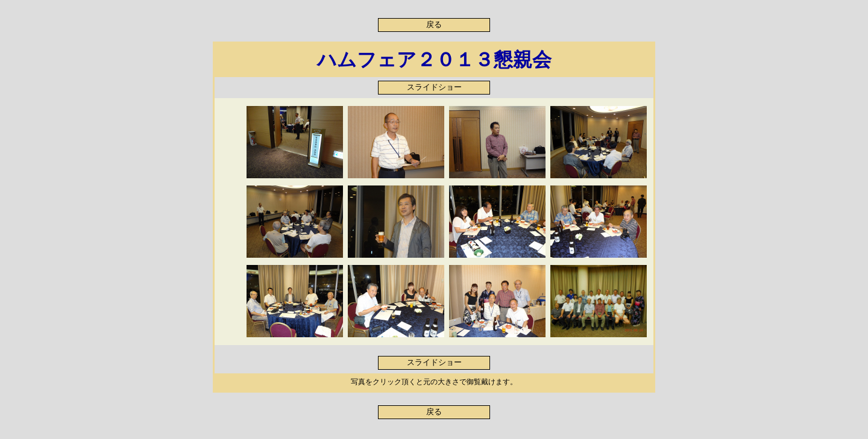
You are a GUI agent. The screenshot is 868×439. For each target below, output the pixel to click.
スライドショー (434, 87)
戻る (434, 25)
